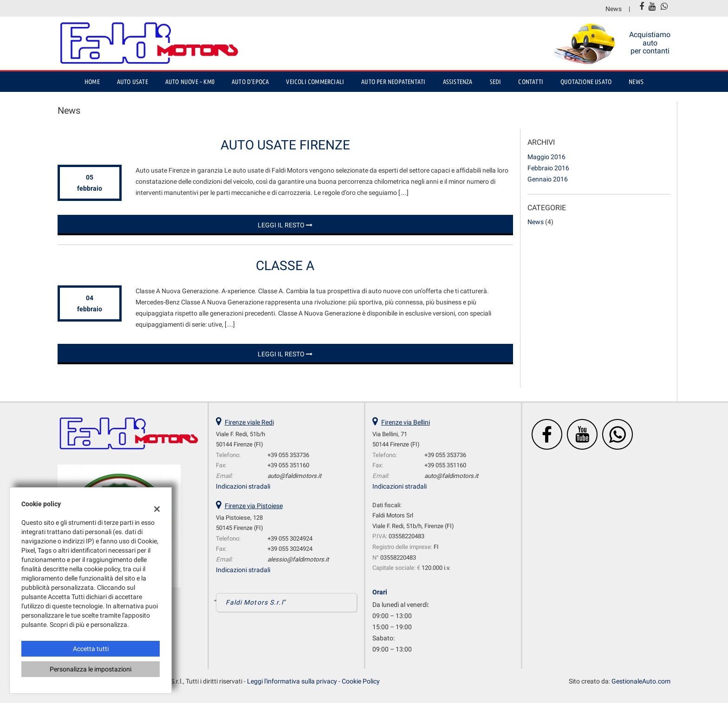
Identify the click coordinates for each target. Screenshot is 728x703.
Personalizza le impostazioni (91, 669)
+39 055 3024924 (290, 539)
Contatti (531, 82)
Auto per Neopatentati (393, 82)
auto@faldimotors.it (294, 476)
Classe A (285, 266)
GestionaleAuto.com (641, 681)
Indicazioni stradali (243, 486)
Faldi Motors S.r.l (254, 602)
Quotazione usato (586, 82)
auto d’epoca (250, 82)
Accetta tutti (91, 649)
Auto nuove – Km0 (190, 82)
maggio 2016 (546, 157)
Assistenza (458, 82)
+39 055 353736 (288, 455)
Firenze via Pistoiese (254, 506)
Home (92, 82)
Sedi (496, 82)
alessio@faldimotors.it (298, 559)
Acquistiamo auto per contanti (650, 43)
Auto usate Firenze (285, 145)
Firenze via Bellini (406, 422)
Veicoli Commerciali (315, 82)
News (614, 9)
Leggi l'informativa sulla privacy (292, 681)
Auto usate (133, 82)
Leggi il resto (285, 225)
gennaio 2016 (548, 179)
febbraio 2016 (548, 168)
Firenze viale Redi (249, 422)
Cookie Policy (361, 681)
